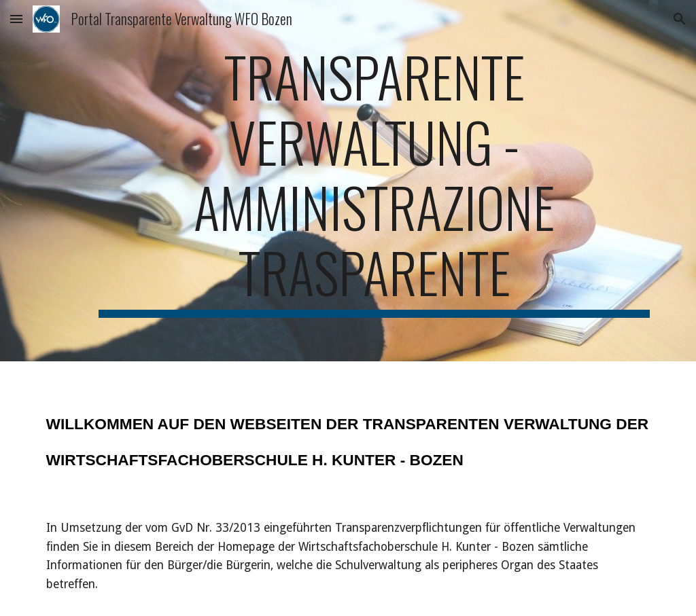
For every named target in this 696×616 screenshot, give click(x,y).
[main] (374, 181)
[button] (16, 19)
